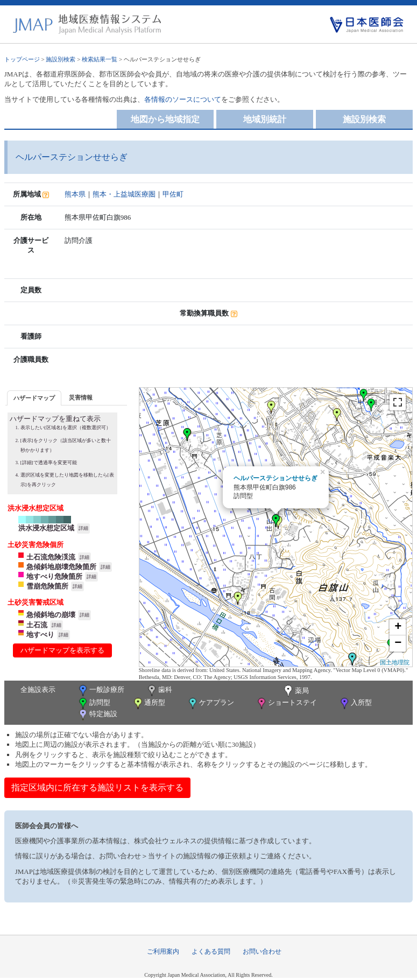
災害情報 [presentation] (81, 397)
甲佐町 (173, 194)
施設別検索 (61, 59)
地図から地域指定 (165, 119)
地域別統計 (265, 119)
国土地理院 (395, 662)
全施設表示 (38, 689)
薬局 (295, 691)
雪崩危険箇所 (47, 586)
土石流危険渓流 (51, 557)
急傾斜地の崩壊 (51, 615)
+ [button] (398, 627)
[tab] (34, 398)
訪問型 (94, 703)
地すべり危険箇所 (54, 576)
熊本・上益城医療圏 (124, 194)
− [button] (398, 643)
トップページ (22, 59)
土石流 (37, 625)
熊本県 (75, 194)
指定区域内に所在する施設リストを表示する (97, 787)
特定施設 (97, 715)
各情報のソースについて (183, 99)
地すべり (40, 635)
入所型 (355, 703)
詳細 (83, 528)
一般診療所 (101, 691)
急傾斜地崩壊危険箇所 (61, 567)
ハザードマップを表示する (62, 650)
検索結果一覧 (100, 59)
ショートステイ (286, 703)
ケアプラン (210, 703)
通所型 (149, 703)
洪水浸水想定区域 (46, 528)
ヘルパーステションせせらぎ (275, 478)
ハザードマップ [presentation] (34, 398)
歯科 (159, 691)
